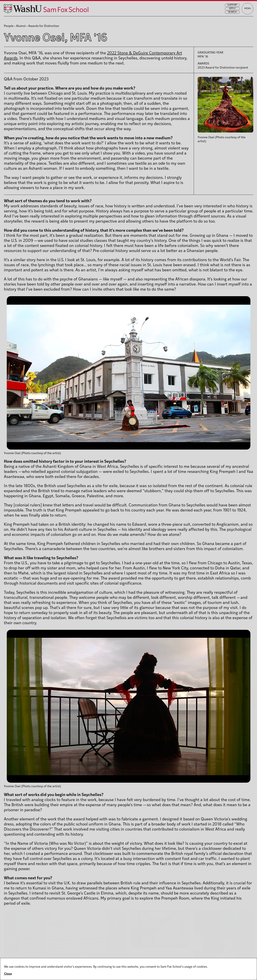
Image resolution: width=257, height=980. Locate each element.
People (9, 26)
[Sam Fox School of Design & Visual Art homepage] (60, 12)
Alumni (21, 26)
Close (8, 974)
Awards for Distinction (44, 26)
